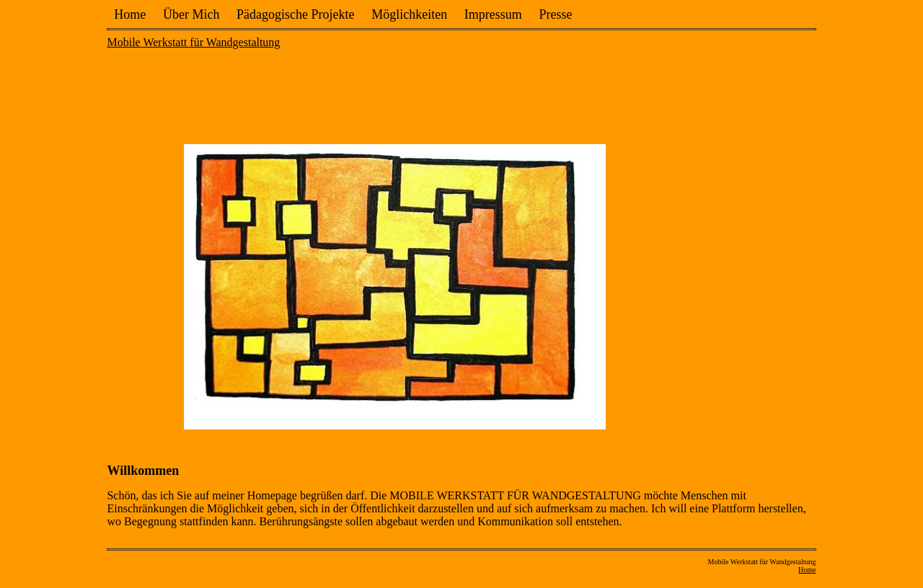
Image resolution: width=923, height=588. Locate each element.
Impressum (493, 14)
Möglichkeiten (409, 14)
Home (130, 14)
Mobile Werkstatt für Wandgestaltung (193, 42)
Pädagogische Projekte (295, 14)
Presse (556, 14)
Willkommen (143, 471)
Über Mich (191, 14)
